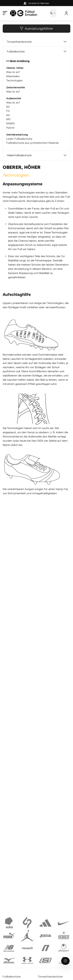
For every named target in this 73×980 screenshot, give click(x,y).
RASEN (10, 123)
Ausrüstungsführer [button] (36, 28)
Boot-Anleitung (18, 61)
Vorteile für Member (36, 3)
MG (8, 119)
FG (8, 111)
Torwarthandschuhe (19, 42)
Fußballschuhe (16, 51)
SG (8, 107)
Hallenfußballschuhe (19, 155)
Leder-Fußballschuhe (19, 139)
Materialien (13, 76)
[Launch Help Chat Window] (65, 961)
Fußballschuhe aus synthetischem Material (32, 143)
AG (8, 115)
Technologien (14, 80)
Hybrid (10, 128)
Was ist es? (13, 72)
